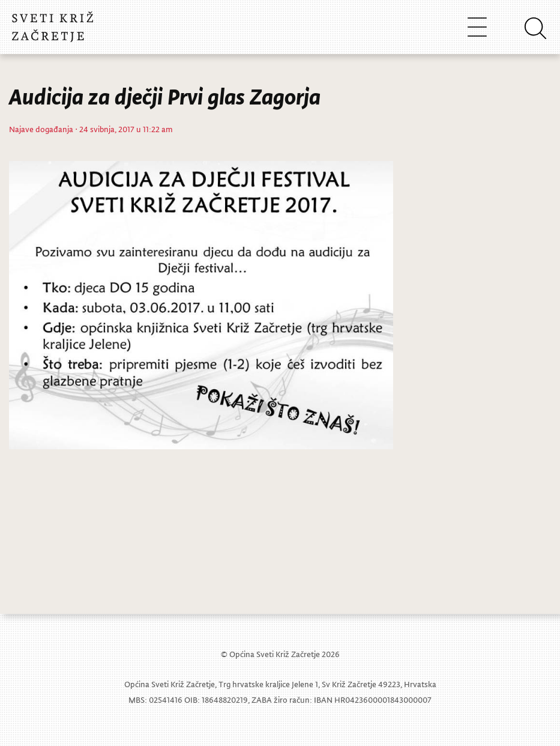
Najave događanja (41, 129)
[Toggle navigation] (477, 27)
